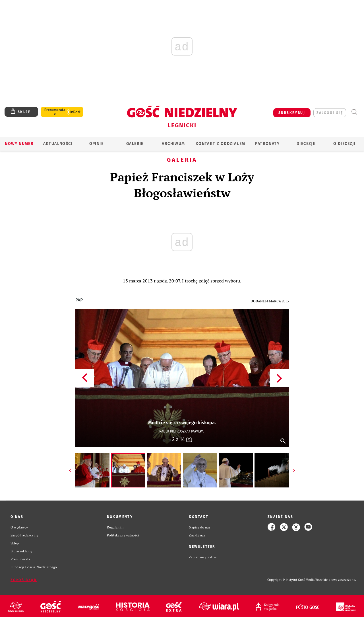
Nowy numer (19, 144)
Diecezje (306, 144)
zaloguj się (330, 113)
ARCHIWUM (173, 144)
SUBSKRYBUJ (292, 113)
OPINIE (96, 144)
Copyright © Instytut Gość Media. (291, 580)
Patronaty (267, 144)
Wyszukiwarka (354, 112)
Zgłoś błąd (24, 580)
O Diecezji (344, 144)
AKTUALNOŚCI (58, 144)
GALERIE (135, 144)
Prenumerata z (55, 112)
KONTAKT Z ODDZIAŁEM (221, 144)
